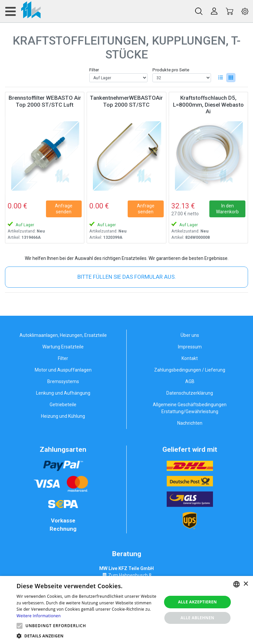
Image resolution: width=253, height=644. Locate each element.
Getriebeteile (63, 405)
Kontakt (190, 358)
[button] (20, 626)
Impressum (190, 347)
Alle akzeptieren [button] (197, 602)
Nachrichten (190, 423)
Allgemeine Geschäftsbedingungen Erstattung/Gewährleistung (190, 408)
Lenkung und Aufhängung (63, 393)
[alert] (126, 610)
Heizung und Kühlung (63, 416)
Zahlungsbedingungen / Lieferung (190, 370)
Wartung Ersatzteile (63, 347)
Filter (94, 70)
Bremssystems (63, 381)
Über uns (190, 335)
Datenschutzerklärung (190, 393)
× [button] (246, 584)
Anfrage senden (64, 209)
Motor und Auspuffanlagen (63, 370)
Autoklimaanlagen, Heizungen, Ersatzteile (63, 335)
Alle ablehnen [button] (197, 618)
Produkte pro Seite (171, 70)
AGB (190, 381)
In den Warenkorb (227, 209)
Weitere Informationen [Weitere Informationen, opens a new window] (39, 616)
